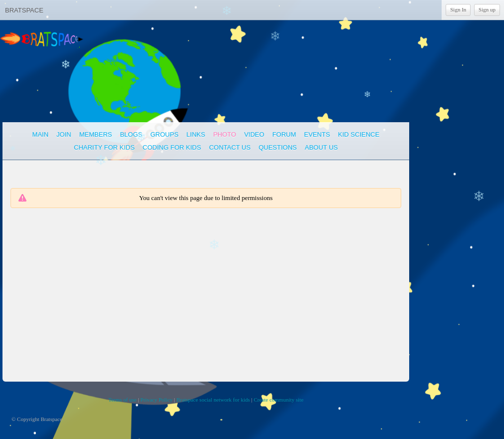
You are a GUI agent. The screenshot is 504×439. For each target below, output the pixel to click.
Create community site (278, 400)
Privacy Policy (156, 400)
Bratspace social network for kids (213, 400)
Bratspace (24, 10)
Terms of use (123, 400)
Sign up (487, 9)
